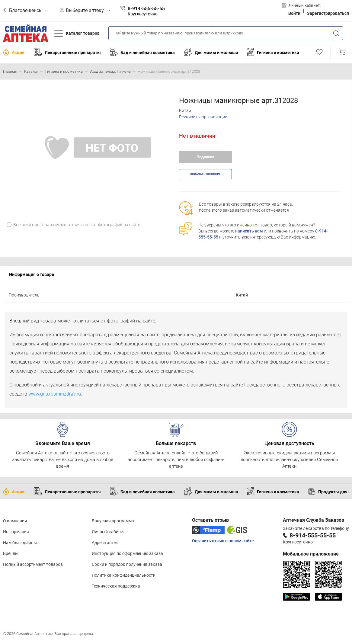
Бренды (11, 553)
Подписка (205, 157)
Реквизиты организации (203, 117)
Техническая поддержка (116, 586)
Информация (16, 532)
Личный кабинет (108, 532)
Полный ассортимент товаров (33, 564)
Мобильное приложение (311, 554)
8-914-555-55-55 (313, 535)
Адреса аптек (105, 543)
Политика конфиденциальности (124, 575)
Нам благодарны (20, 543)
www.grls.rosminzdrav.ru (55, 394)
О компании (15, 521)
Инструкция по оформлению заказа (127, 553)
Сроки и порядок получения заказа (127, 564)
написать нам (249, 231)
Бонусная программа (113, 521)
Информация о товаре (32, 274)
